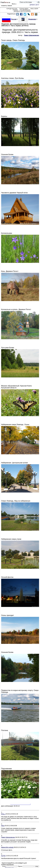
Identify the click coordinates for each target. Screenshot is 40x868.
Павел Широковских (8, 837)
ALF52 (3, 856)
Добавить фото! (34, 5)
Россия (9, 19)
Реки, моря (34, 9)
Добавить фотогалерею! (22, 11)
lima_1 (3, 814)
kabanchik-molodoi (7, 847)
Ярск (3, 826)
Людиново (27, 19)
